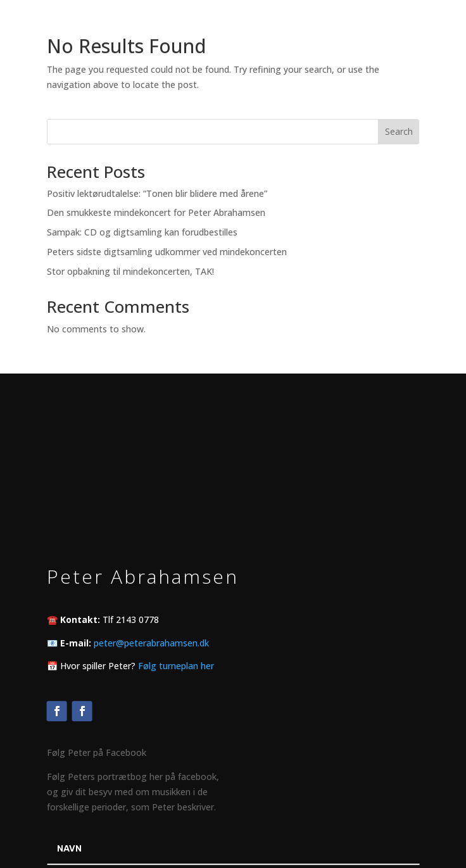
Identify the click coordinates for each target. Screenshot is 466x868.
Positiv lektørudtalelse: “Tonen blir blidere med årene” (157, 193)
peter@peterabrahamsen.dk (151, 643)
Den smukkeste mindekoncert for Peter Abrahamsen (156, 212)
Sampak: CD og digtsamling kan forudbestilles (142, 232)
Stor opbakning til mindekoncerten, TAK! (130, 271)
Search (399, 131)
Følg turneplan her (176, 666)
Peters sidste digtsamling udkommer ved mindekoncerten (167, 252)
